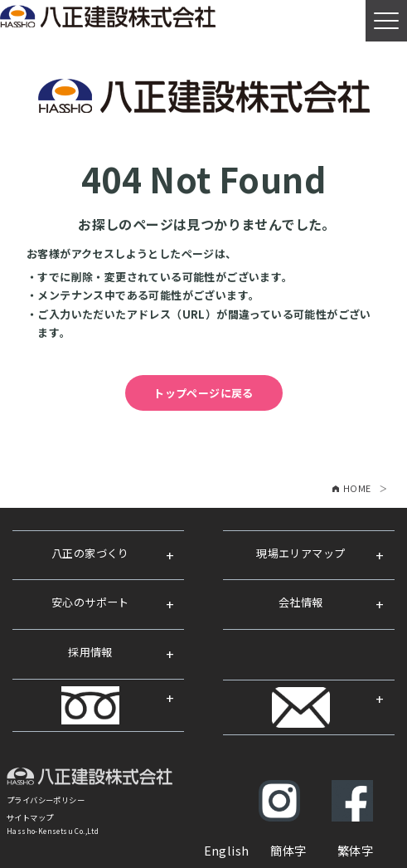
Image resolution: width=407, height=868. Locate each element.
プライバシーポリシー (46, 800)
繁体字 (355, 850)
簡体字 (288, 850)
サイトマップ (30, 817)
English (227, 850)
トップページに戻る (203, 393)
